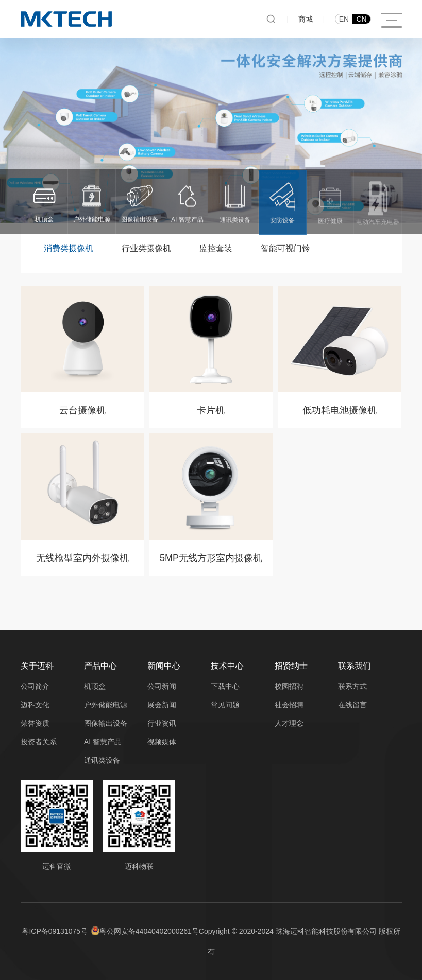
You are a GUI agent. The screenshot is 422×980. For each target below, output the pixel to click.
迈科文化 (35, 705)
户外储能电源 (106, 705)
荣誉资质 (35, 723)
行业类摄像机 (146, 248)
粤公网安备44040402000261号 (149, 931)
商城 (306, 19)
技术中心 (227, 666)
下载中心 (225, 686)
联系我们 (355, 666)
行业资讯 (162, 723)
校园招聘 (289, 686)
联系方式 (352, 686)
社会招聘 (289, 705)
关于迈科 (37, 666)
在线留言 (352, 705)
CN (361, 19)
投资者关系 (39, 742)
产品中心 (100, 666)
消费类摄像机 (69, 248)
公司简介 (35, 686)
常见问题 (225, 705)
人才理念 (289, 723)
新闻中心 (164, 666)
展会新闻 (162, 705)
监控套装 (216, 248)
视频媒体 (162, 742)
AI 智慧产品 (103, 742)
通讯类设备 (102, 760)
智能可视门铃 (285, 248)
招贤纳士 (291, 666)
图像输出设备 (106, 723)
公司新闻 (162, 686)
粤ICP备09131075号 (55, 931)
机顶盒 (95, 686)
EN (344, 19)
